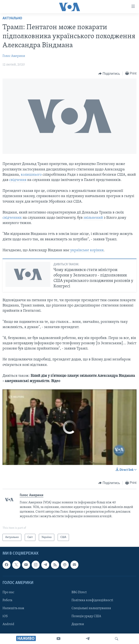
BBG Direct (79, 592)
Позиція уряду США (86, 616)
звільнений (93, 218)
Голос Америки (14, 56)
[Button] (109, 74)
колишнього (31, 175)
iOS (5, 616)
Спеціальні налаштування (91, 608)
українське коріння (87, 250)
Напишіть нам (13, 608)
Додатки (78, 624)
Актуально (12, 18)
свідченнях (12, 218)
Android (8, 624)
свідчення (18, 180)
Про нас (8, 592)
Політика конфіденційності (92, 600)
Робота (7, 600)
